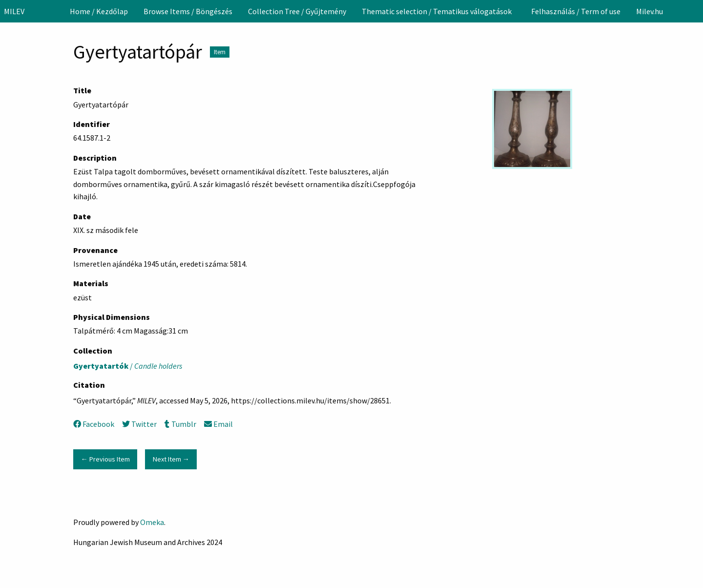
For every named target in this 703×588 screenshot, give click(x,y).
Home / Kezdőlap (99, 11)
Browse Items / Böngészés (188, 11)
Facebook (94, 424)
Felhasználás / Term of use (576, 11)
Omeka (152, 522)
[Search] (695, 11)
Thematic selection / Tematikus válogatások (437, 11)
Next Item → (171, 459)
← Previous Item (105, 459)
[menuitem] (99, 11)
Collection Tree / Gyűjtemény (297, 11)
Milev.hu (650, 11)
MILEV (14, 11)
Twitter (139, 424)
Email (218, 424)
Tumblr (180, 424)
